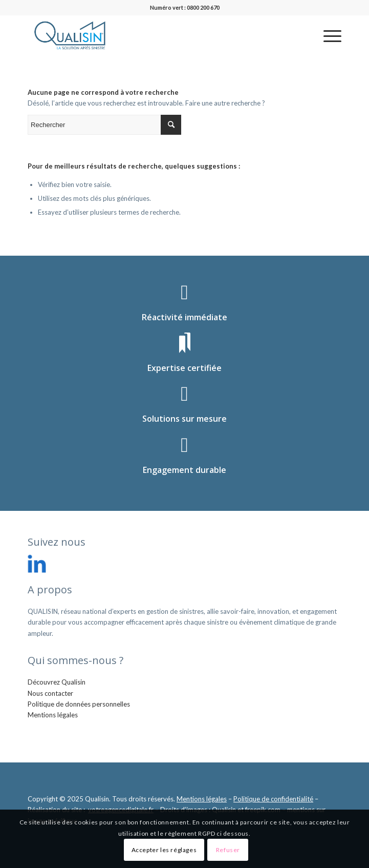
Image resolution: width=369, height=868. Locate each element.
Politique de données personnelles (79, 704)
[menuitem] (327, 35)
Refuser (228, 850)
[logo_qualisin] (153, 35)
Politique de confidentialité (273, 799)
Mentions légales (53, 715)
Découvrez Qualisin (57, 682)
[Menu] (327, 35)
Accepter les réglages (164, 850)
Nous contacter (50, 693)
